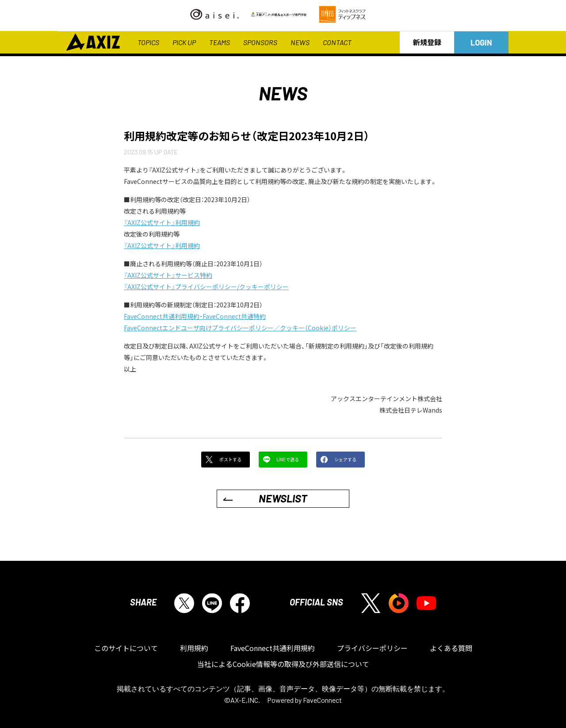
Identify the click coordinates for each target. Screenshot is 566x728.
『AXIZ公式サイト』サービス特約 (168, 275)
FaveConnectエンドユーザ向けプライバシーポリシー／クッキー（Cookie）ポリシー (240, 328)
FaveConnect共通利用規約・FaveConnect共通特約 (195, 316)
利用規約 (194, 648)
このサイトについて (126, 648)
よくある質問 (451, 648)
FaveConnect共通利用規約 (273, 648)
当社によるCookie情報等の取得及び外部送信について (283, 664)
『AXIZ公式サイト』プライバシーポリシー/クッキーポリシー (206, 287)
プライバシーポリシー (372, 648)
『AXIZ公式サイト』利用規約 (162, 222)
